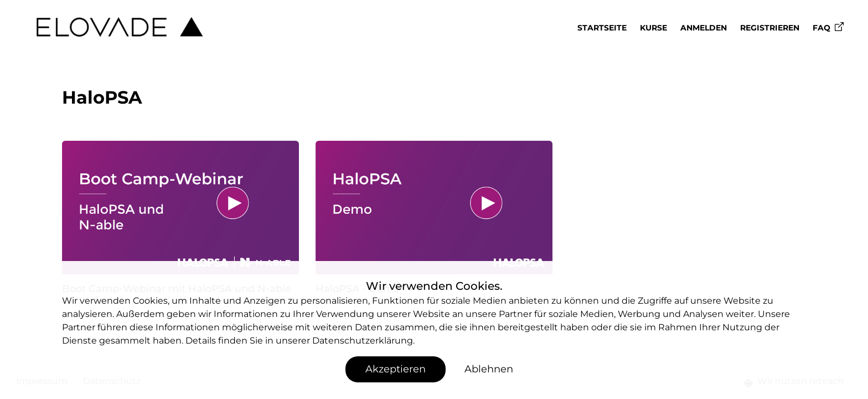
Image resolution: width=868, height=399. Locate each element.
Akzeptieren (396, 369)
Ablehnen (489, 369)
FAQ (828, 27)
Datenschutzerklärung (363, 341)
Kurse (653, 28)
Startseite (602, 28)
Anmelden (704, 28)
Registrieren (770, 28)
